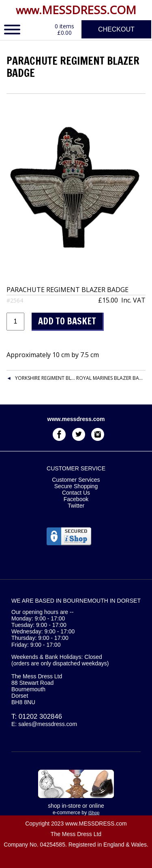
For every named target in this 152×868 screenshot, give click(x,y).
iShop (94, 813)
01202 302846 (40, 717)
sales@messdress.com (48, 724)
